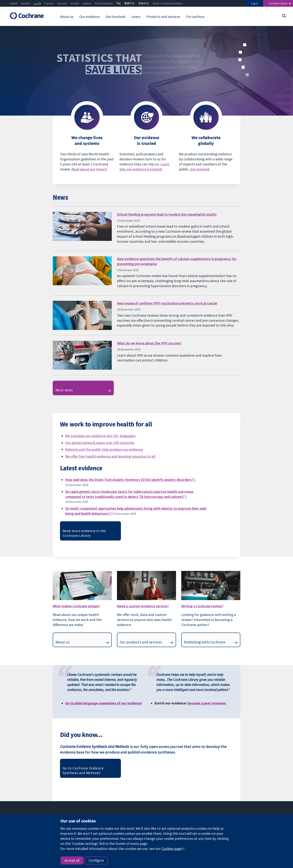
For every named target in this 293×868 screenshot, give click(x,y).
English (14, 3)
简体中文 (144, 3)
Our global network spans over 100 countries (100, 443)
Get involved (115, 17)
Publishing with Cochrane (205, 642)
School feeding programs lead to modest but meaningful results (167, 214)
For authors (195, 17)
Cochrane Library (278, 3)
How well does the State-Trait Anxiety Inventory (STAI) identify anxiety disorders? (129, 480)
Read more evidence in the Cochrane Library (84, 533)
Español (25, 3)
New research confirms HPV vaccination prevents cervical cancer (167, 303)
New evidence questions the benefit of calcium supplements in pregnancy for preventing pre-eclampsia (177, 261)
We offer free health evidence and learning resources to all (110, 456)
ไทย (118, 3)
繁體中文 (129, 3)
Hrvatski (75, 3)
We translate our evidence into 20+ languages (100, 436)
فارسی (37, 3)
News (60, 197)
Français (49, 3)
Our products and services (141, 642)
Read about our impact (89, 169)
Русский (62, 3)
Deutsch (87, 3)
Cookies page (172, 849)
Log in (255, 3)
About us (67, 17)
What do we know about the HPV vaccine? (149, 343)
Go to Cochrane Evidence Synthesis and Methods (83, 770)
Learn (136, 17)
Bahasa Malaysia (104, 3)
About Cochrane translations (168, 3)
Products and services (163, 17)
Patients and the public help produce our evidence (104, 449)
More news (64, 390)
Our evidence (90, 17)
